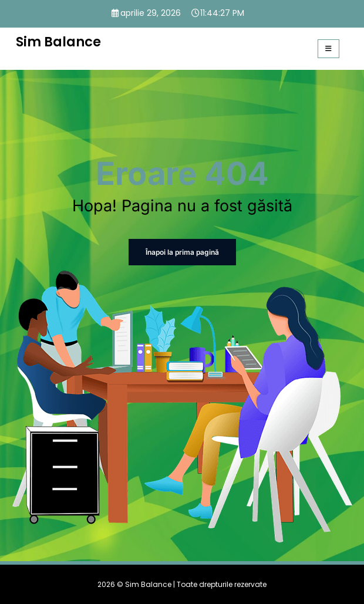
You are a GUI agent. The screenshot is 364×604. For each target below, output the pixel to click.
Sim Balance (58, 42)
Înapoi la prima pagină (182, 252)
